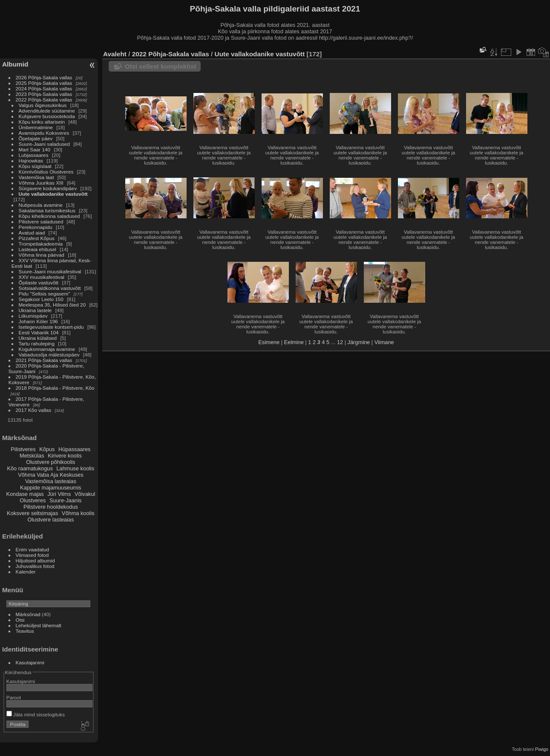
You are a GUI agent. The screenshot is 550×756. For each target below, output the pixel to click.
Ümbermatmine (36, 127)
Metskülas (32, 456)
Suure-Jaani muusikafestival (50, 271)
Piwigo (542, 749)
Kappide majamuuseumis (51, 488)
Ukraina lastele (36, 310)
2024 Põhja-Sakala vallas (44, 88)
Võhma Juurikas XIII (41, 183)
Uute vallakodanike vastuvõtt (53, 194)
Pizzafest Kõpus (37, 238)
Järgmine (359, 342)
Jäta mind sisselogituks (36, 714)
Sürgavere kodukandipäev (48, 188)
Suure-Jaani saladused (44, 144)
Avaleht (115, 54)
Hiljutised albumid (35, 560)
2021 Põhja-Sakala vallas (44, 360)
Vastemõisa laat (36, 177)
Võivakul (85, 494)
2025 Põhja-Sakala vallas (44, 83)
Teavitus (25, 631)
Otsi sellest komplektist (161, 66)
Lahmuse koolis (75, 468)
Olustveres (33, 500)
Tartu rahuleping (37, 343)
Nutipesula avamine (42, 205)
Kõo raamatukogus (30, 468)
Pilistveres (23, 449)
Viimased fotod (32, 555)
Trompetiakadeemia (41, 244)
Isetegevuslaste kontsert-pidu (51, 327)
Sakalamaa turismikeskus (47, 210)
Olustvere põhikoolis (50, 462)
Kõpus (47, 449)
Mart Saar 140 (35, 149)
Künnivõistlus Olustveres (46, 172)
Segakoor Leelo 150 (41, 299)
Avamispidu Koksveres (44, 133)
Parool (14, 697)
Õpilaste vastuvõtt (39, 282)
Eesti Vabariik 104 (39, 332)
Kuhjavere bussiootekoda (47, 116)
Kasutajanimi (30, 662)
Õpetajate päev (36, 138)
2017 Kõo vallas (34, 410)
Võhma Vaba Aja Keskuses (50, 475)
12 (340, 342)
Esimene (269, 342)
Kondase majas (25, 494)
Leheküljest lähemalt (39, 625)
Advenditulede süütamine (47, 111)
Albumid (15, 64)
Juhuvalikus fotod (35, 566)
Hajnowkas (31, 161)
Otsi (20, 620)
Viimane (384, 342)
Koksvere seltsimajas (32, 513)
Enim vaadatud (33, 549)
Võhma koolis (78, 513)
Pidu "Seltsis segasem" (45, 294)
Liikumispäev (34, 316)
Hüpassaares (74, 449)
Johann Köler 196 (38, 321)
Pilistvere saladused (41, 222)
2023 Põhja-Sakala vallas (44, 94)
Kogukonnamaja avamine (47, 349)
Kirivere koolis (65, 456)
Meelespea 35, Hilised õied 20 (52, 305)
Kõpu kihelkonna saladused (49, 216)
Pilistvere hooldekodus (51, 507)
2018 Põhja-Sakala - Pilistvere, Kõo (55, 388)
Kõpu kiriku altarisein (42, 122)
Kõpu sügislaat (35, 166)
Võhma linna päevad (42, 255)
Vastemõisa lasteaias (51, 481)
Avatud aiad (32, 233)
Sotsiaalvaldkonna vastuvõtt (50, 288)
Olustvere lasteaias (50, 520)
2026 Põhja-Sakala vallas (44, 77)
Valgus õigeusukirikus (43, 105)
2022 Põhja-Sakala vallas (44, 100)
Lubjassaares (34, 155)
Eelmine (294, 342)
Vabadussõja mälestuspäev (49, 355)
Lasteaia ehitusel (37, 249)
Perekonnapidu (36, 227)
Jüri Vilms (59, 494)
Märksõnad (28, 614)
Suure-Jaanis (65, 500)
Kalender (26, 572)
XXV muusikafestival (42, 277)
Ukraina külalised (38, 338)
